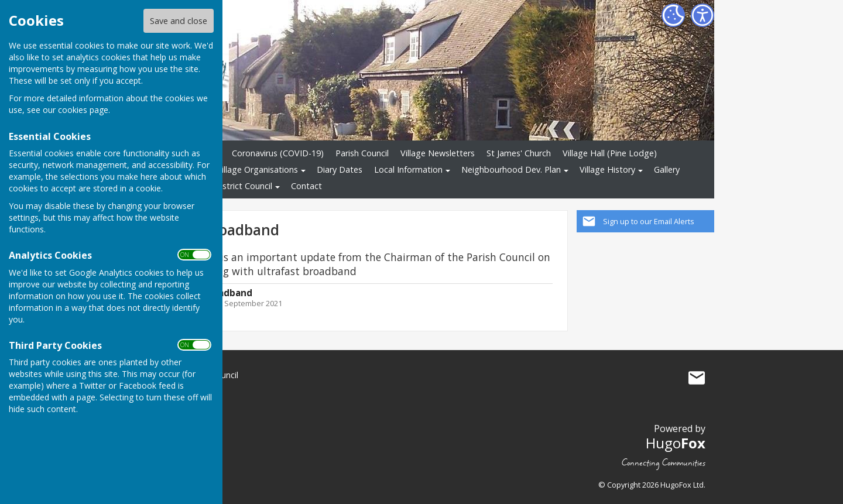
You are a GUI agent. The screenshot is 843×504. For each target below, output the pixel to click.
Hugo (676, 443)
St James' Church (519, 153)
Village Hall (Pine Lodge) (610, 153)
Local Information (408, 169)
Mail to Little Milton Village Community (697, 378)
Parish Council (362, 153)
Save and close (179, 21)
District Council (243, 186)
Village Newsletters (438, 153)
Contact (306, 186)
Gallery (667, 169)
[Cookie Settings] (673, 15)
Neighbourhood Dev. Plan (511, 169)
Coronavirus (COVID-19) (278, 153)
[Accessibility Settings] (702, 15)
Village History (607, 169)
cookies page (83, 110)
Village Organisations (257, 169)
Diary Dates (340, 169)
